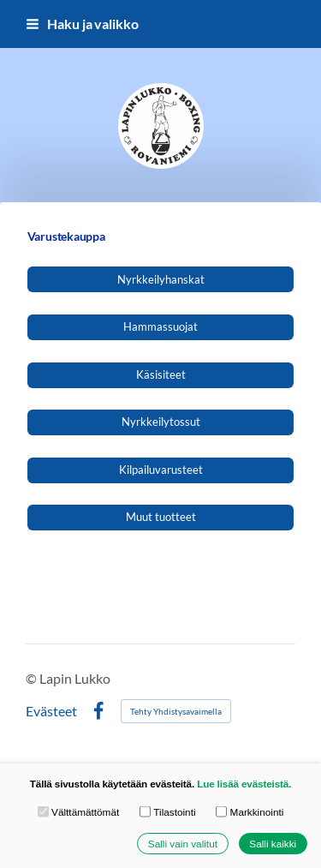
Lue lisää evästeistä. (244, 784)
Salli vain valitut (183, 844)
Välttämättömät (79, 812)
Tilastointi (168, 812)
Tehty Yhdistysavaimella (176, 711)
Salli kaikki (273, 844)
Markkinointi (250, 812)
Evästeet (51, 711)
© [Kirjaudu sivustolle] (33, 678)
